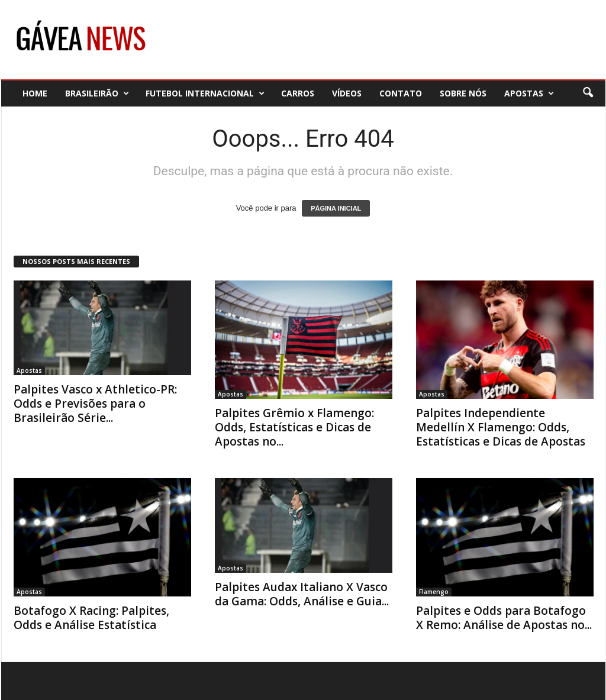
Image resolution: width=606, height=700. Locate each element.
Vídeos (347, 93)
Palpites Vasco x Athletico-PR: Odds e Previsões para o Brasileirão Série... (95, 404)
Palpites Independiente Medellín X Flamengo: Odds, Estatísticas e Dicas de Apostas (501, 427)
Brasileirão (97, 93)
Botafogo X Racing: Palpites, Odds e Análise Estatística (91, 618)
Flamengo (434, 592)
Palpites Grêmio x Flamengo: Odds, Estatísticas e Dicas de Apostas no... (294, 427)
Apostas (529, 93)
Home (35, 93)
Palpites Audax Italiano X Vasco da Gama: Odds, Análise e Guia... (302, 594)
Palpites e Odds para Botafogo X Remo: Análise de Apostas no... (504, 618)
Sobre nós (463, 93)
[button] (588, 93)
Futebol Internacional (205, 93)
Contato (401, 93)
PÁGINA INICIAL (336, 208)
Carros (298, 93)
